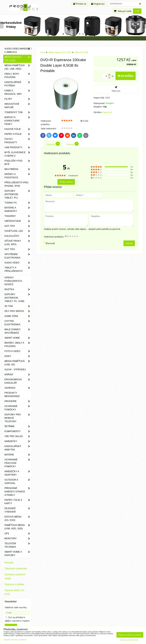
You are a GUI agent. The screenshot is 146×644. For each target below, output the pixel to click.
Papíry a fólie (18, 134)
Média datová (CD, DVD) (18, 59)
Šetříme (18, 426)
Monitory (18, 539)
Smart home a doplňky (18, 554)
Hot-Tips (18, 226)
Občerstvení (18, 221)
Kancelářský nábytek (18, 448)
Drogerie (18, 401)
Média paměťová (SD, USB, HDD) (18, 67)
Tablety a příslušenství (18, 269)
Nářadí (18, 375)
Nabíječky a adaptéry (18, 473)
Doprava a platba (14, 584)
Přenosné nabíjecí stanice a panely (18, 492)
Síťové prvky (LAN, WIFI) (18, 243)
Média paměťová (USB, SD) (18, 363)
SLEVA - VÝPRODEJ (15, 370)
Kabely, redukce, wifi (18, 92)
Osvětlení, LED (18, 231)
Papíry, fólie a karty (18, 502)
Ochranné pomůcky (18, 408)
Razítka (18, 289)
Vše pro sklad (18, 436)
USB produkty (18, 148)
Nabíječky (18, 441)
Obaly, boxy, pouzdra (18, 76)
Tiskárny (18, 216)
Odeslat (129, 243)
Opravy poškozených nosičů (13, 281)
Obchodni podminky (16, 569)
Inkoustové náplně (18, 106)
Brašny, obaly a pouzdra (18, 345)
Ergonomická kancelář (18, 381)
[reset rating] (66, 236)
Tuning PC (18, 203)
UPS (18, 534)
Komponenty (18, 431)
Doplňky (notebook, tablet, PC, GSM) (18, 298)
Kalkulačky (18, 236)
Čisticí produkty (18, 141)
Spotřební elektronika (18, 256)
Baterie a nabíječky (18, 209)
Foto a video (18, 351)
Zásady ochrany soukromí (15, 640)
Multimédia (18, 169)
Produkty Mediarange (12, 395)
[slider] (67, 121)
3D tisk (18, 306)
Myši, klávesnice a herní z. (18, 154)
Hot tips (18, 249)
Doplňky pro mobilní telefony (18, 418)
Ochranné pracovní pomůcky (18, 463)
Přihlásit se (80, 4)
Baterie (18, 455)
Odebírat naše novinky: (16, 607)
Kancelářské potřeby (18, 84)
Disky (18, 356)
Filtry (18, 99)
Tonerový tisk (18, 112)
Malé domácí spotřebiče (18, 331)
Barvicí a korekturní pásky (18, 121)
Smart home (18, 338)
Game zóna (18, 316)
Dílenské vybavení (18, 510)
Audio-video (18, 263)
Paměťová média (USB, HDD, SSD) (18, 527)
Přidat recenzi (66, 182)
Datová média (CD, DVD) (18, 519)
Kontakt (9, 563)
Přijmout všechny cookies (130, 635)
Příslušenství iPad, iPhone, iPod (17, 184)
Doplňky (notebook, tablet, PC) (18, 194)
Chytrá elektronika (18, 323)
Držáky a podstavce (18, 176)
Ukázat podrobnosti (129, 640)
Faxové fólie (18, 129)
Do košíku (126, 76)
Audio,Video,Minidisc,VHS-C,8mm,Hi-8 (18, 50)
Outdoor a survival (18, 482)
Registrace (98, 4)
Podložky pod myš (18, 163)
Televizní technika (18, 545)
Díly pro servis (18, 311)
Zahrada (18, 388)
